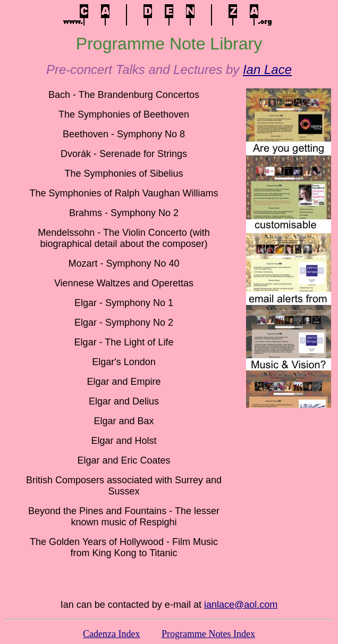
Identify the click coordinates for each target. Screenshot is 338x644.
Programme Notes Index (208, 634)
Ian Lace (267, 69)
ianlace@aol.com (241, 605)
